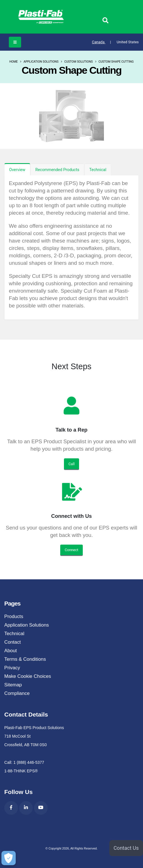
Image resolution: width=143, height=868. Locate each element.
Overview (17, 170)
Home (14, 62)
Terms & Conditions (25, 659)
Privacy (12, 668)
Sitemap (13, 685)
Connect (71, 550)
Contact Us (126, 848)
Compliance (17, 693)
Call (72, 464)
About (11, 651)
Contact (13, 642)
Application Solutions (41, 62)
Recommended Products (57, 170)
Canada (101, 42)
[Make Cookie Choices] (9, 858)
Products (14, 616)
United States (128, 42)
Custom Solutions (78, 62)
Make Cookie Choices (28, 676)
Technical (98, 170)
